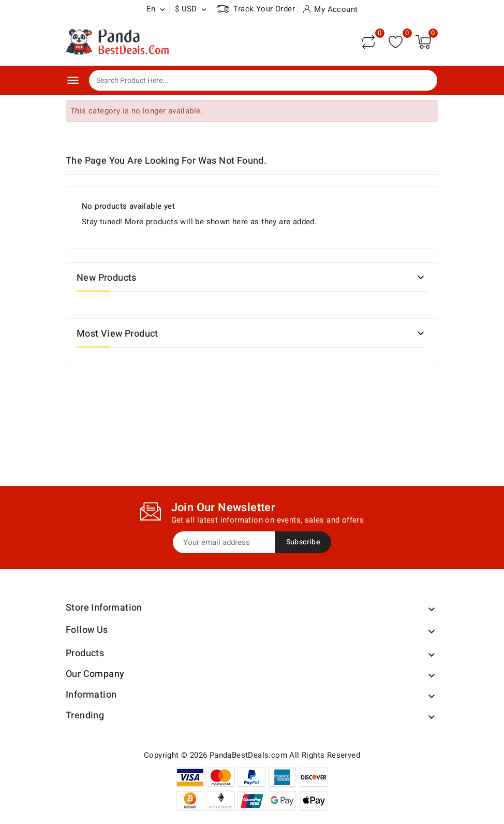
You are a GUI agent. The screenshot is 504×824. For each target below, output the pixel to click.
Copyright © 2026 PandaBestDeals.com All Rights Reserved (252, 755)
